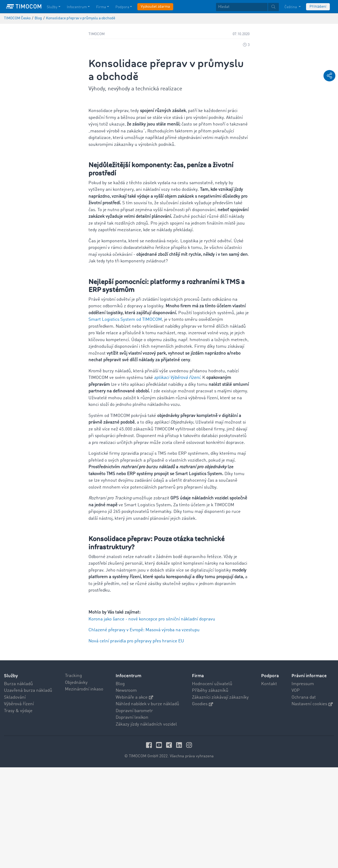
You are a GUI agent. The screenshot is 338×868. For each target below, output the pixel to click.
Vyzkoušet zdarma (155, 7)
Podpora (270, 776)
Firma (198, 776)
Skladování (15, 798)
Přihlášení (318, 7)
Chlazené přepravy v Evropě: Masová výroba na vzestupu (144, 731)
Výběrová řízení (19, 805)
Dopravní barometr (134, 812)
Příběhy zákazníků (210, 791)
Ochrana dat (304, 798)
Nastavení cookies (312, 805)
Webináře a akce (134, 798)
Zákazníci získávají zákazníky (220, 798)
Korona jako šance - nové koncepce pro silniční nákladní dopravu (152, 720)
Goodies (203, 805)
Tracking (73, 776)
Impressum (303, 785)
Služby (11, 776)
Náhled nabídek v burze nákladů (147, 805)
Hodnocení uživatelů (212, 785)
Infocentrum (128, 776)
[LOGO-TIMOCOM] (24, 7)
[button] (329, 76)
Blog (120, 785)
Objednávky (76, 783)
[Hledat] (242, 7)
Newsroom (126, 791)
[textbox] (247, 7)
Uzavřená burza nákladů (28, 791)
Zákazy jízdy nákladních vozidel (146, 825)
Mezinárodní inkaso (84, 790)
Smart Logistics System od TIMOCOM (125, 420)
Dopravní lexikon (132, 818)
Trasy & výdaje (18, 812)
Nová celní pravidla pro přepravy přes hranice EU (136, 742)
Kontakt (269, 785)
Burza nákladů (18, 785)
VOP (296, 791)
